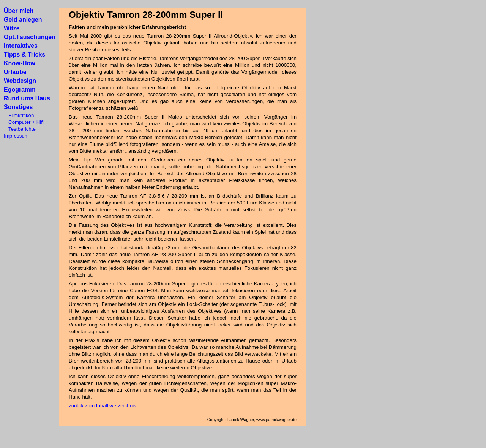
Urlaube (15, 72)
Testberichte (20, 129)
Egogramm (20, 89)
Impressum (16, 136)
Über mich (19, 11)
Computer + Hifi (24, 122)
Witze (12, 28)
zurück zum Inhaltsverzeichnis (103, 406)
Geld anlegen (23, 20)
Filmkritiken (19, 115)
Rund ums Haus (27, 98)
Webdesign (20, 81)
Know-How (20, 63)
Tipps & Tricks (24, 55)
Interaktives (21, 46)
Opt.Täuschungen (30, 37)
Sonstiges (18, 107)
